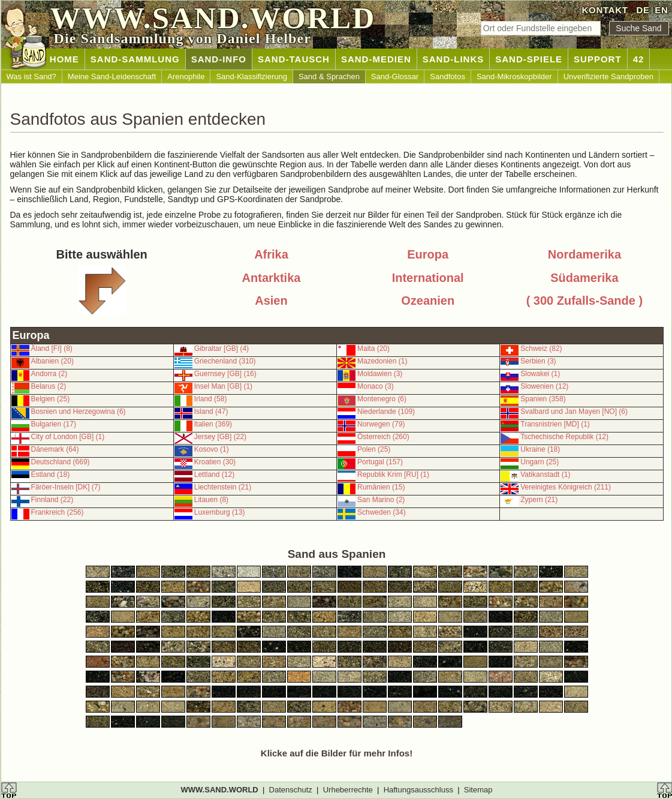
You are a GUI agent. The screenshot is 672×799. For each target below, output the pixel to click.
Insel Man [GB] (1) (223, 386)
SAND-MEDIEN (376, 59)
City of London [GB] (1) (68, 437)
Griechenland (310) (225, 361)
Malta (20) (373, 349)
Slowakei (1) (540, 374)
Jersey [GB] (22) (220, 437)
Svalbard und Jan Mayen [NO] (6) (574, 411)
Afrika (271, 254)
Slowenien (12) (544, 386)
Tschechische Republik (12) (564, 437)
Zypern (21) (539, 500)
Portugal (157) (380, 462)
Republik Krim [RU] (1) (393, 474)
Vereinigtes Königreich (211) (566, 487)
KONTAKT (605, 10)
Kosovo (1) (212, 449)
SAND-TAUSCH (294, 59)
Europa (428, 254)
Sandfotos (448, 76)
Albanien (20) (52, 361)
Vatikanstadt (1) (545, 474)
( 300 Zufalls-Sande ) (585, 301)
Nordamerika (584, 254)
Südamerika (584, 278)
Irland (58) (211, 399)
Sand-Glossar (395, 76)
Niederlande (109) (386, 411)
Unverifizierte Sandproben (608, 76)
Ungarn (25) (540, 462)
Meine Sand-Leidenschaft (112, 76)
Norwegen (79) (381, 424)
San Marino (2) (381, 500)
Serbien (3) (538, 361)
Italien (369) (213, 424)
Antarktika (272, 278)
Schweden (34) (382, 512)
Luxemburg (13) (220, 512)
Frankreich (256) (58, 512)
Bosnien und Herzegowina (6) (79, 411)
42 (639, 59)
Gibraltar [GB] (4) (222, 349)
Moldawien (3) (380, 374)
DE (643, 10)
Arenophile (186, 76)
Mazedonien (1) (382, 361)
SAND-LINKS (453, 59)
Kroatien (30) (215, 462)
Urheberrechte (348, 790)
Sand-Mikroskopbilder (514, 76)
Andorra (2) (49, 374)
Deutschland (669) (61, 462)
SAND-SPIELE (529, 59)
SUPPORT (598, 59)
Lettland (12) (214, 474)
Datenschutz (291, 790)
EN (661, 10)
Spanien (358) (543, 399)
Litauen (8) (211, 500)
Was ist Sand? (31, 76)
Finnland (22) (52, 500)
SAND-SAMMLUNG (135, 59)
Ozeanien (428, 301)
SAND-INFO (219, 59)
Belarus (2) (49, 386)
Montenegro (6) (382, 399)
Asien (271, 301)
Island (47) (211, 411)
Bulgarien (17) (54, 424)
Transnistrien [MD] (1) (555, 424)
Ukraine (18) (540, 449)
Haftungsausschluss (418, 790)
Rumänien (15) (381, 487)
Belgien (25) (51, 399)
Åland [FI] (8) (52, 349)
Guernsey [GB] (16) (225, 374)
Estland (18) (51, 474)
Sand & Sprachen (329, 76)
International (428, 278)
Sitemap (478, 790)
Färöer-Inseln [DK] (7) (66, 487)
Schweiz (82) (541, 349)
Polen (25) (374, 449)
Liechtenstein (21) (223, 487)
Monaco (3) (376, 386)
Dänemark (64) (55, 449)
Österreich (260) (383, 437)
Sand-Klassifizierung (251, 76)
